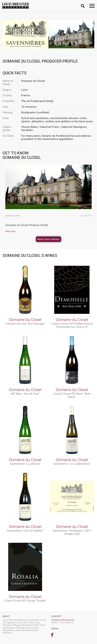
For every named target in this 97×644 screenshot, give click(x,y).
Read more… (11, 231)
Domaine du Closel (25, 320)
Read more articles (48, 239)
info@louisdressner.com (63, 620)
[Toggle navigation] (92, 6)
